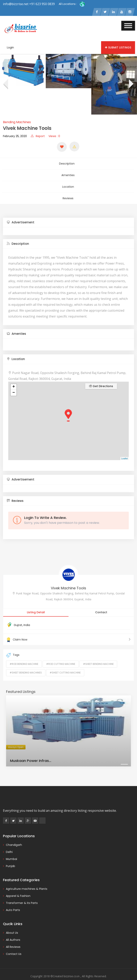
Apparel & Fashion (18, 887)
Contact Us (14, 945)
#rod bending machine (24, 655)
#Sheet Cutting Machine (65, 664)
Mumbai (11, 850)
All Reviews (13, 938)
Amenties (68, 172)
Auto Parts (13, 901)
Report (38, 137)
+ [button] (14, 378)
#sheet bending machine (98, 655)
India (27, 616)
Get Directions (101, 378)
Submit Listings (118, 48)
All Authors (13, 931)
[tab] (68, 214)
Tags (13, 647)
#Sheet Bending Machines (26, 664)
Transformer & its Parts (22, 894)
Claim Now (68, 631)
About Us (12, 924)
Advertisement (21, 214)
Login (10, 48)
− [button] (14, 384)
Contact (101, 604)
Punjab (11, 857)
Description (68, 163)
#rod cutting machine (61, 655)
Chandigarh (14, 836)
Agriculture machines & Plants (27, 880)
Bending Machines (17, 123)
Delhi (9, 843)
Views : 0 (54, 137)
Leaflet (125, 450)
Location (68, 182)
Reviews (68, 191)
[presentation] (5, 85)
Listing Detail (36, 604)
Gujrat (18, 616)
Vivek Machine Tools (68, 579)
